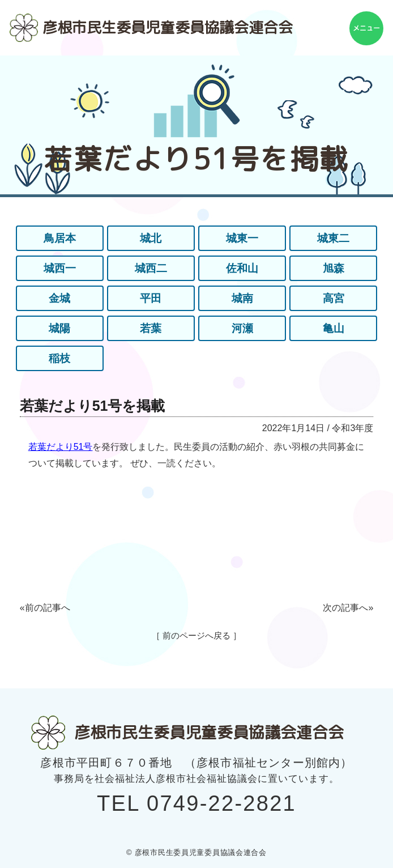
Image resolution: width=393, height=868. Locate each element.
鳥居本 (59, 239)
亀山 (334, 329)
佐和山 (242, 269)
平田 (151, 299)
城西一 (59, 269)
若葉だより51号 (61, 447)
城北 (151, 239)
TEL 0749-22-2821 (197, 803)
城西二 (151, 269)
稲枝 (59, 359)
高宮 (334, 299)
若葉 (151, 329)
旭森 (334, 269)
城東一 (242, 239)
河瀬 (242, 329)
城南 (242, 299)
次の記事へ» (348, 608)
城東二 (334, 239)
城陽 (59, 329)
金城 (59, 299)
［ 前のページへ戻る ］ (197, 635)
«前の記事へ (45, 608)
